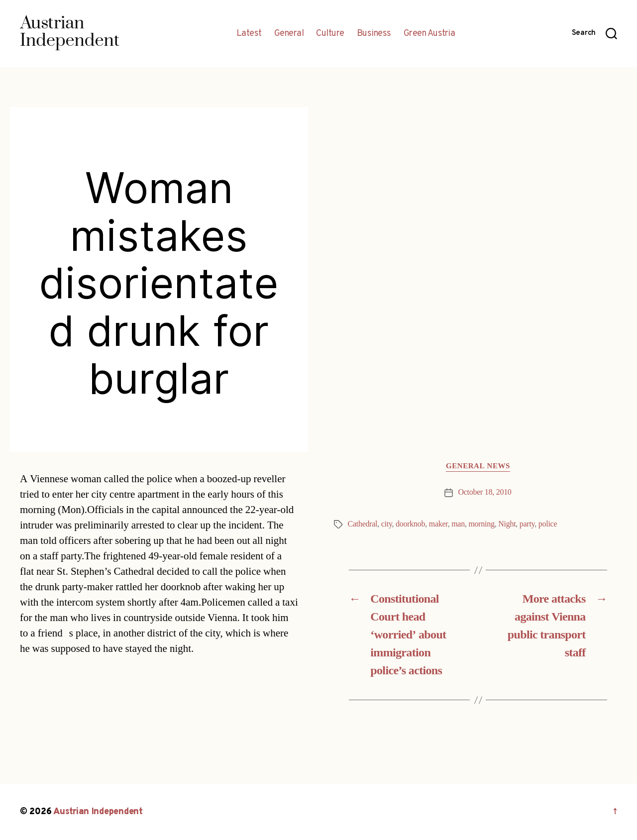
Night (507, 524)
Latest (249, 34)
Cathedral (363, 524)
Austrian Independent (98, 812)
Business (374, 34)
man (458, 524)
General (289, 34)
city (387, 524)
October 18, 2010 (484, 492)
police (548, 524)
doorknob (410, 524)
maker (438, 524)
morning (481, 524)
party (527, 524)
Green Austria (429, 34)
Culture (330, 34)
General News (478, 466)
